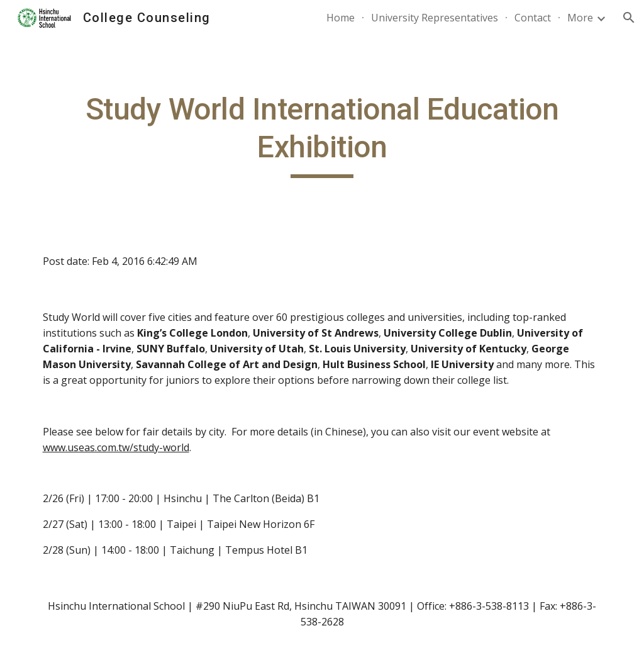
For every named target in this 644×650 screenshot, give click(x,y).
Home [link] (341, 18)
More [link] (580, 18)
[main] (322, 134)
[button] (629, 18)
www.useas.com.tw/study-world (116, 447)
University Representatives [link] (435, 18)
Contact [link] (533, 18)
